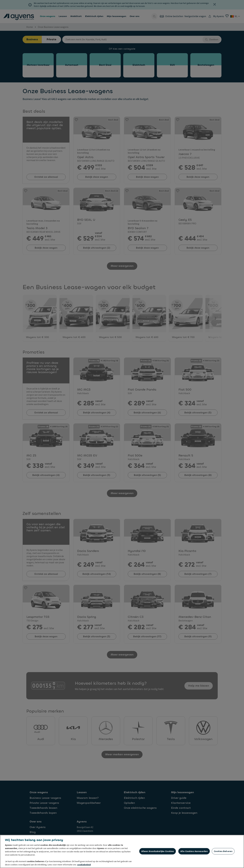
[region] (122, 851)
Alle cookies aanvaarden (194, 851)
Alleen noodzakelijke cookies (158, 851)
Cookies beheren (223, 851)
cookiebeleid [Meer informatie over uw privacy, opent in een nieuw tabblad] (84, 865)
